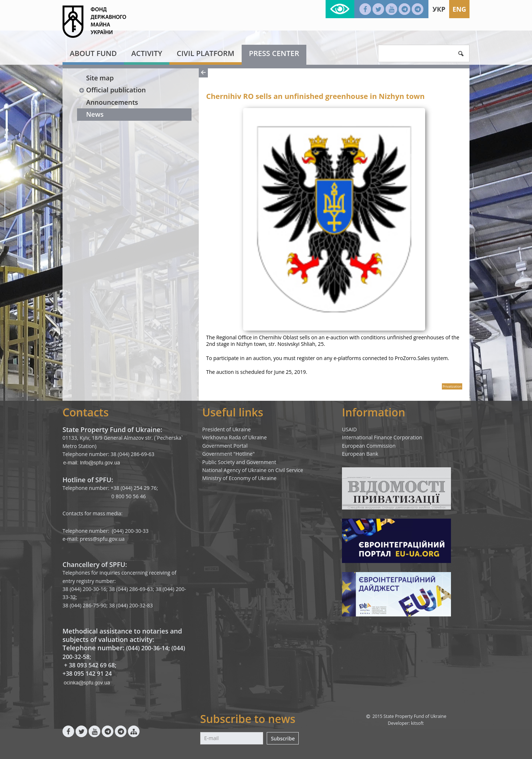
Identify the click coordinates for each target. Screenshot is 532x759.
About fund (93, 53)
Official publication (112, 90)
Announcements (112, 102)
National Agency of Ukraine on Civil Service (253, 470)
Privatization (452, 386)
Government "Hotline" (229, 454)
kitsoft (417, 723)
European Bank (360, 454)
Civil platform (205, 53)
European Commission (369, 446)
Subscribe (283, 738)
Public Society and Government (239, 462)
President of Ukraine (227, 429)
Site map (100, 78)
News (95, 114)
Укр (439, 9)
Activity (147, 53)
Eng (459, 9)
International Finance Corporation (382, 437)
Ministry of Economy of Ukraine (239, 478)
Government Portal (225, 446)
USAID (349, 429)
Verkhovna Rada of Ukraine (235, 437)
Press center (274, 53)
